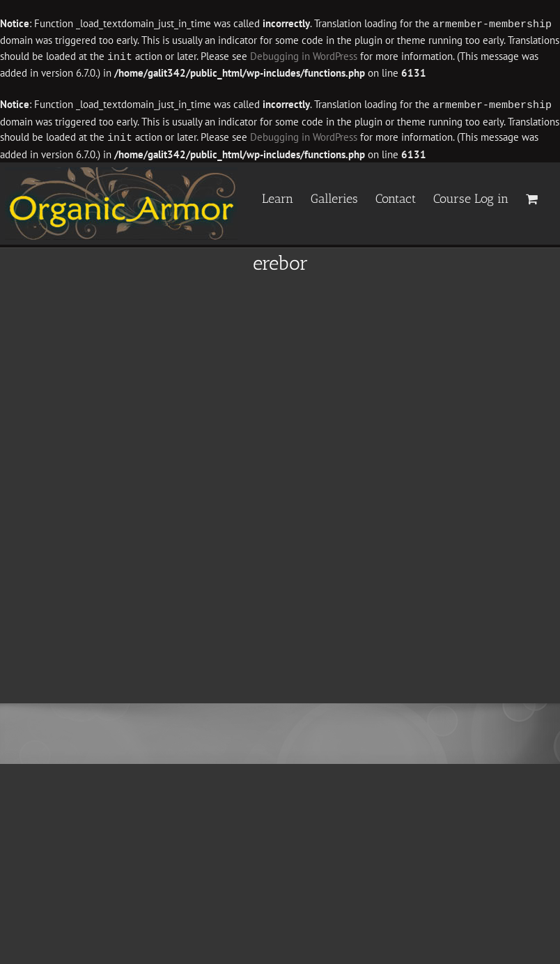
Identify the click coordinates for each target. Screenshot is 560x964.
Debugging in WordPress (304, 56)
